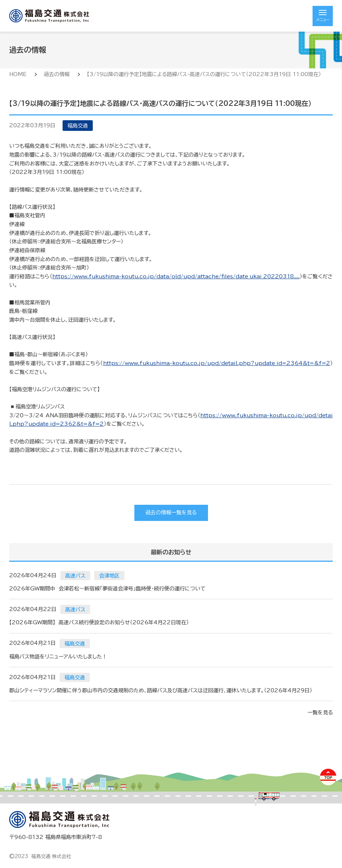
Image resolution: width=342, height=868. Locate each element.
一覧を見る (320, 712)
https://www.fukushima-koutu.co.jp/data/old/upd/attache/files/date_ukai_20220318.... (176, 276)
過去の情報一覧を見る (171, 512)
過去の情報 (57, 74)
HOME (18, 74)
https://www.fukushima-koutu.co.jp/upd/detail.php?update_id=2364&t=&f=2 (217, 363)
